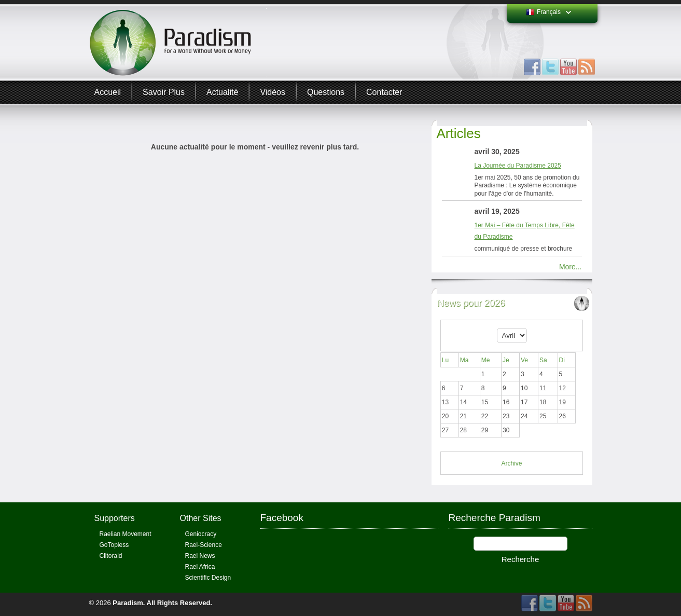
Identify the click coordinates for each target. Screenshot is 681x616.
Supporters (115, 518)
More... (571, 267)
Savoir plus (164, 92)
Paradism (128, 603)
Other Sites (201, 518)
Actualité (222, 92)
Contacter (384, 92)
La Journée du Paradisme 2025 (518, 166)
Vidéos (273, 92)
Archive (511, 463)
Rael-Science (204, 545)
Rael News (200, 556)
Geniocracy (201, 534)
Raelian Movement (126, 534)
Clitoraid (111, 556)
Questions (326, 92)
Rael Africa (200, 567)
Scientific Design (208, 578)
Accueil (108, 92)
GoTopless (114, 545)
